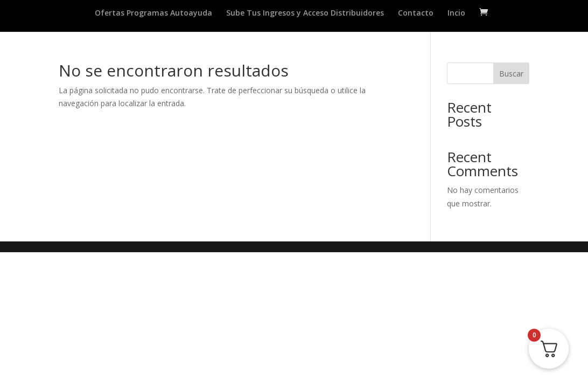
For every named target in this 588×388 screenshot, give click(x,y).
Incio (456, 13)
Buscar (511, 74)
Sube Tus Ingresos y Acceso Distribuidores (305, 13)
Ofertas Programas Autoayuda (153, 13)
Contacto (416, 13)
